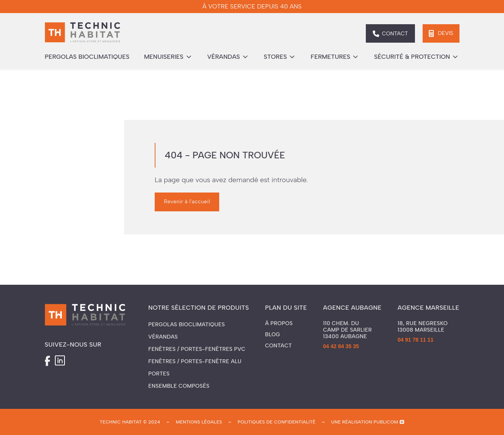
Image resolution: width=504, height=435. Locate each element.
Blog (272, 335)
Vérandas (163, 337)
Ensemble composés (179, 386)
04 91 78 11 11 (416, 340)
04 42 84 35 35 (341, 346)
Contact (278, 346)
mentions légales (199, 422)
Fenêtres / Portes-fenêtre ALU (195, 361)
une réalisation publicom (365, 422)
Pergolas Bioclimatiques (187, 325)
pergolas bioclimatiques (87, 57)
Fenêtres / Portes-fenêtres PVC (197, 349)
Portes (159, 374)
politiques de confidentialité (277, 422)
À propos (279, 324)
